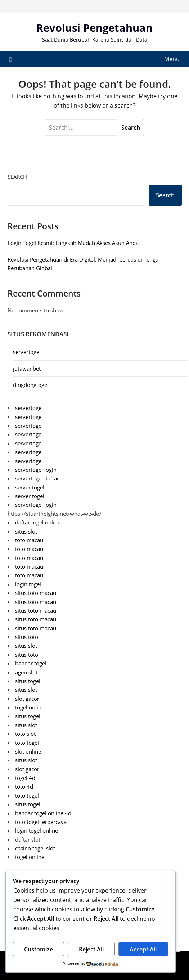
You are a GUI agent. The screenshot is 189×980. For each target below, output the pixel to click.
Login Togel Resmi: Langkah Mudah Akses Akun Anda (73, 243)
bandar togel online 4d (43, 813)
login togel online (37, 830)
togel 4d (25, 778)
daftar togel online (38, 522)
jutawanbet (27, 368)
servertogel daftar (37, 478)
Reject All (91, 949)
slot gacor (27, 699)
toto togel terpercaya (41, 822)
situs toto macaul (36, 593)
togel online (30, 707)
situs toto (27, 637)
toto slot (25, 734)
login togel (28, 584)
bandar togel (31, 663)
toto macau (29, 540)
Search (17, 177)
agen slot (26, 672)
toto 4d (24, 786)
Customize (39, 949)
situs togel (28, 681)
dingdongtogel (31, 385)
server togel (30, 487)
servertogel (27, 352)
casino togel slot (35, 848)
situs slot (26, 531)
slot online (28, 751)
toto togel (27, 743)
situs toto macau (36, 602)
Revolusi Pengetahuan (94, 28)
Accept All (143, 949)
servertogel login (36, 470)
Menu (172, 59)
